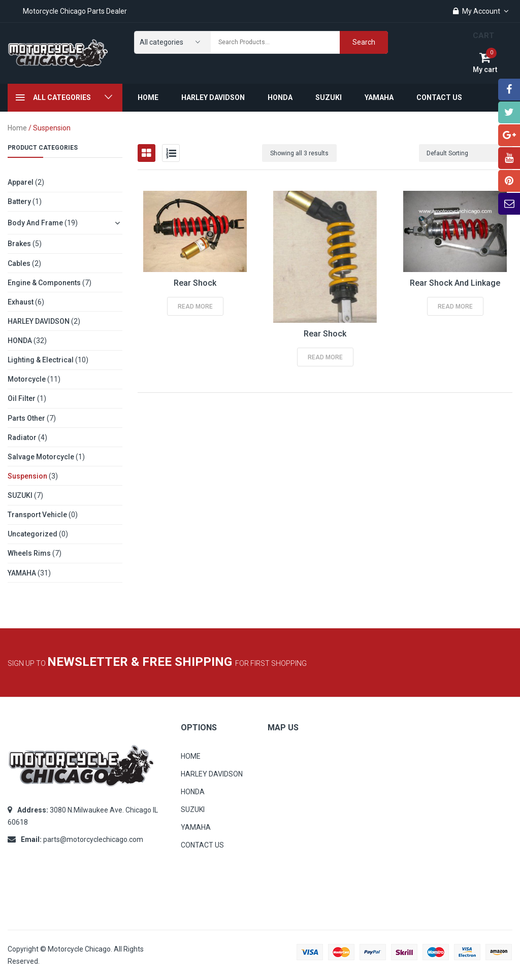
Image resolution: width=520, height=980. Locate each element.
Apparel (21, 182)
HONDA (20, 341)
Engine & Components (44, 283)
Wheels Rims (29, 553)
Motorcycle (27, 379)
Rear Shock (195, 283)
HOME (191, 756)
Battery (19, 201)
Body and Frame (35, 223)
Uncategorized (32, 534)
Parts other (26, 418)
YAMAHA (22, 573)
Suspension (27, 476)
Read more (195, 307)
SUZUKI (20, 495)
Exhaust (21, 302)
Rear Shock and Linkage (455, 283)
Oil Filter (22, 398)
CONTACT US (202, 845)
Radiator (22, 437)
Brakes (19, 244)
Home (17, 128)
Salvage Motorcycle (41, 457)
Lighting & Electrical (41, 360)
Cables (19, 263)
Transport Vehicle (37, 515)
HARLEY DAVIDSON (39, 321)
